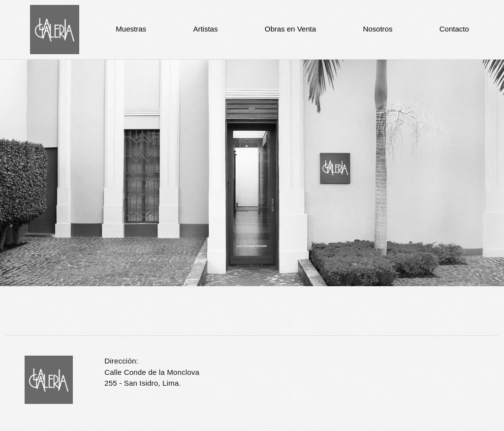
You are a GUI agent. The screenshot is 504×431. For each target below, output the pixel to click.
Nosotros (378, 29)
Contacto (454, 29)
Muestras (131, 29)
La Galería (55, 30)
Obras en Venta (290, 29)
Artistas (205, 29)
